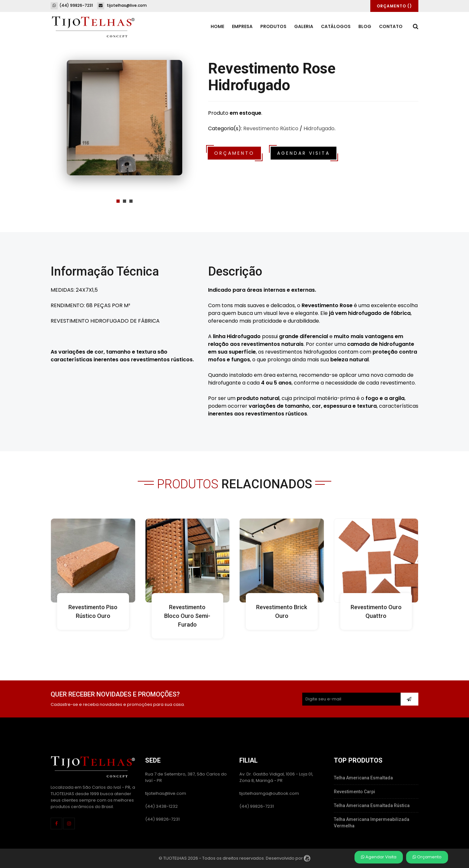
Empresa (242, 26)
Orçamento (427, 857)
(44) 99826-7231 (72, 5)
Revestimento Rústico (271, 128)
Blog (365, 26)
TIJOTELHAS (175, 858)
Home (217, 26)
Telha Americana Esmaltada (363, 778)
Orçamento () (394, 6)
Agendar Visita (379, 857)
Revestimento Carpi (354, 792)
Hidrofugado (319, 128)
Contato (391, 26)
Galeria (304, 26)
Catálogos (336, 26)
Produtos (273, 26)
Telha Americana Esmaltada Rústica (372, 805)
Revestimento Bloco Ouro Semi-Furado (187, 616)
